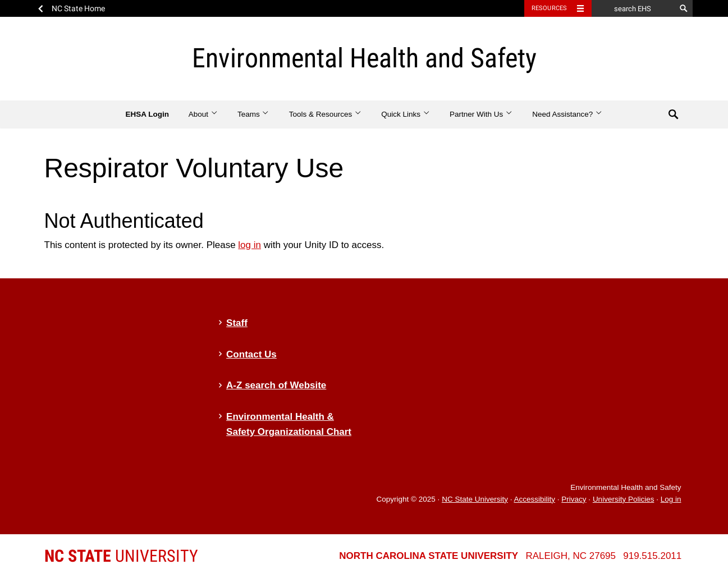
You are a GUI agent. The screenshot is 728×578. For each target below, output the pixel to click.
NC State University (475, 499)
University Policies (624, 499)
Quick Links (406, 114)
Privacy (574, 499)
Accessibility (534, 499)
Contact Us (251, 354)
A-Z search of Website (276, 385)
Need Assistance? (567, 114)
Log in (671, 499)
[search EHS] (634, 8)
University (121, 556)
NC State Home (78, 8)
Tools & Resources (326, 114)
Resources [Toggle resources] (550, 8)
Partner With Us (481, 114)
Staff (237, 323)
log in (249, 245)
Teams (253, 114)
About (203, 114)
